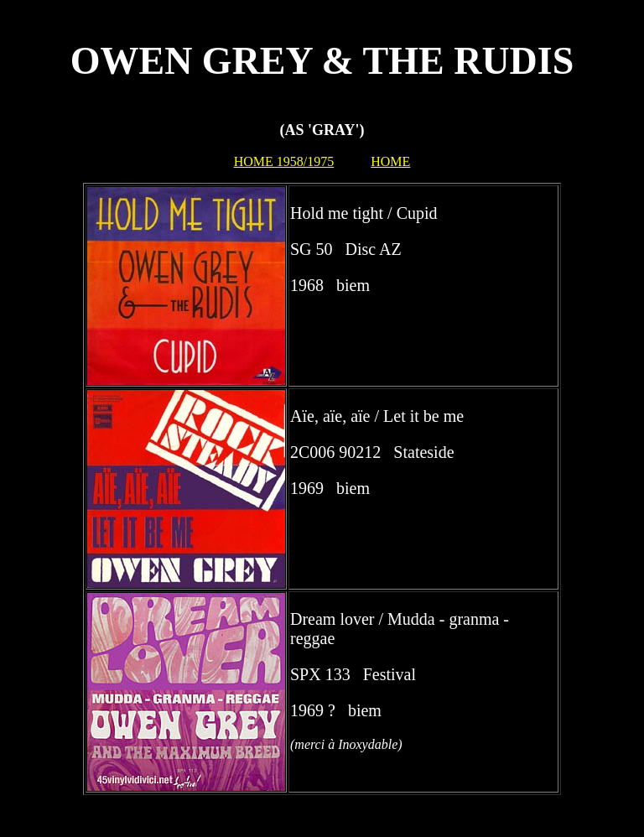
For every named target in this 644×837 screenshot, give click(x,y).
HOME (390, 161)
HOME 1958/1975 (284, 161)
